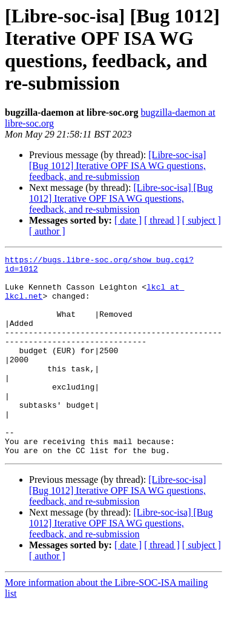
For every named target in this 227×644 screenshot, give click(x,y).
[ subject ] (202, 220)
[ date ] (128, 220)
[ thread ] (162, 220)
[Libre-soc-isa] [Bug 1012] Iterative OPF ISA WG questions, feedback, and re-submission (117, 166)
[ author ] (47, 231)
